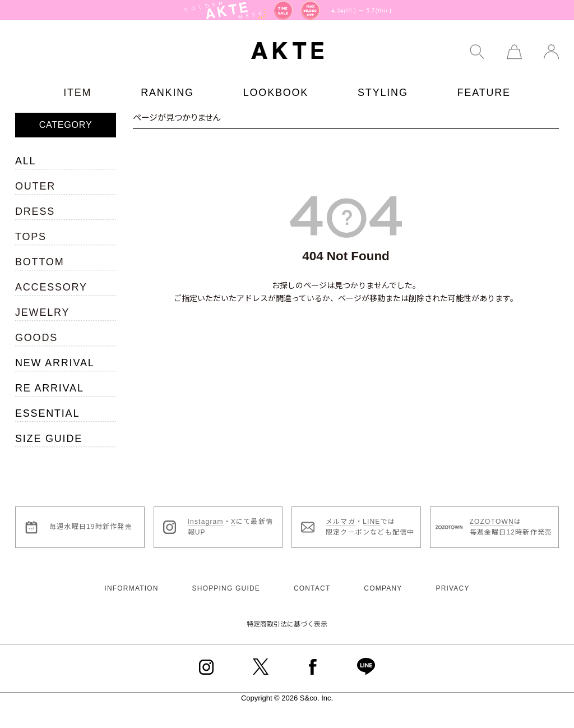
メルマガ (341, 522)
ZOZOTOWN (492, 522)
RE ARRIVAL (50, 388)
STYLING (383, 93)
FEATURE (484, 93)
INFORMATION (131, 588)
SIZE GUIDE (49, 439)
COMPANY (383, 588)
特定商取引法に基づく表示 (287, 624)
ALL (26, 161)
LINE (371, 522)
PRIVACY (452, 588)
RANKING (167, 93)
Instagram (206, 522)
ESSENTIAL (47, 413)
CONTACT (312, 588)
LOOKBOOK (276, 93)
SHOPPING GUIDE (226, 588)
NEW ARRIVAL (55, 363)
